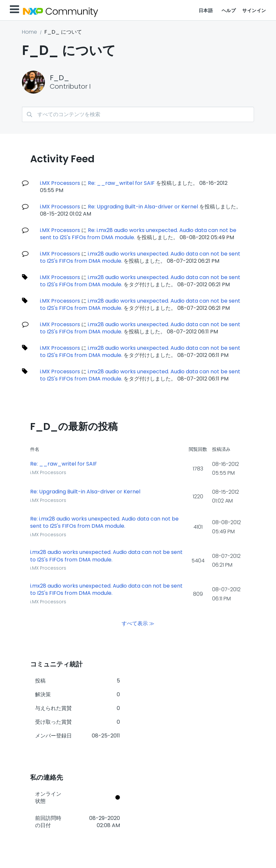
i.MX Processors (60, 183)
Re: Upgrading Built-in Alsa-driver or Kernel (143, 207)
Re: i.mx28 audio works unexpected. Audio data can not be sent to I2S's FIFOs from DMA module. (138, 234)
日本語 (206, 10)
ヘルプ (229, 10)
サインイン (254, 10)
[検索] (138, 114)
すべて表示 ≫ (138, 623)
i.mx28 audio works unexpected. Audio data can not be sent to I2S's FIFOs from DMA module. (140, 257)
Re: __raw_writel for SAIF (121, 183)
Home (30, 32)
